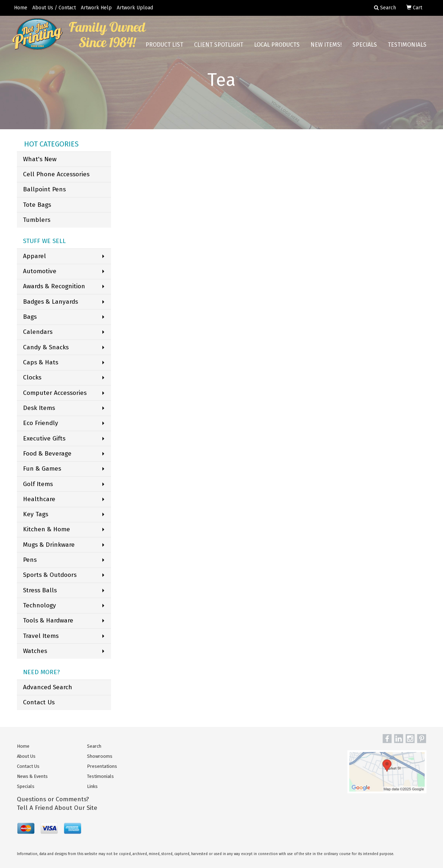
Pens (30, 560)
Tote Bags (37, 205)
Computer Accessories (55, 393)
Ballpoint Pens (44, 189)
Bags (30, 317)
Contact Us (39, 702)
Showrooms (100, 756)
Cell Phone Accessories (56, 174)
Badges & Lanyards (50, 302)
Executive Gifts (44, 438)
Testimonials (407, 46)
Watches (35, 651)
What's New (40, 159)
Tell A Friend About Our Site (57, 808)
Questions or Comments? (53, 799)
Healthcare (39, 499)
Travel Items (41, 636)
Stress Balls (40, 590)
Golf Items (38, 484)
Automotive (40, 271)
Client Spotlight (219, 46)
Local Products (277, 46)
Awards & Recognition (54, 286)
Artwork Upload (135, 8)
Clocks (32, 377)
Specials (365, 46)
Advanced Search (48, 687)
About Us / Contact (54, 8)
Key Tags (36, 514)
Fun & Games (42, 469)
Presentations (102, 766)
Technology (40, 605)
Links (92, 786)
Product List (164, 46)
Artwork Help (96, 8)
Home (21, 8)
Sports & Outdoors (50, 575)
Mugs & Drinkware (49, 545)
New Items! (326, 46)
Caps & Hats (41, 362)
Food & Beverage (47, 454)
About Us (26, 756)
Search (94, 746)
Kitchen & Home (47, 529)
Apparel (34, 256)
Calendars (38, 332)
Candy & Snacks (46, 347)
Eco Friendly (41, 423)
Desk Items (39, 408)
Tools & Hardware (48, 620)
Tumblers (37, 220)
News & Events (32, 776)
